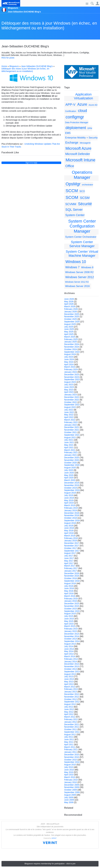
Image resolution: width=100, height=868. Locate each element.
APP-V (70, 105)
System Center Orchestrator (81, 237)
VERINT (54, 838)
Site (87, 4)
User (97, 4)
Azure (82, 104)
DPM (90, 128)
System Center (75, 215)
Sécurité (85, 204)
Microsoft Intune (81, 160)
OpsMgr (73, 184)
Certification (71, 111)
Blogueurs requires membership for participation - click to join (50, 864)
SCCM (72, 191)
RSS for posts (8, 58)
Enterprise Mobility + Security (81, 138)
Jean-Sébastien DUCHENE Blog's (37, 66)
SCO (82, 191)
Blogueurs (14, 66)
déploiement (76, 128)
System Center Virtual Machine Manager (82, 254)
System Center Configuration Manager (82, 226)
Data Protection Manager (77, 122)
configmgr (75, 117)
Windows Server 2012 (80, 277)
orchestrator (88, 185)
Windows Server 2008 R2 (79, 272)
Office (70, 166)
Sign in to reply (31, 163)
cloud (83, 111)
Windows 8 (87, 267)
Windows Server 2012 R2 (77, 282)
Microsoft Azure (79, 148)
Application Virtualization (83, 96)
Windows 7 (72, 267)
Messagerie (85, 143)
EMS (68, 133)
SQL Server (74, 210)
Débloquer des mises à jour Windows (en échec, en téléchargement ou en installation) (49, 26)
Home (4, 66)
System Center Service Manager (82, 244)
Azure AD (93, 105)
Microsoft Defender (78, 154)
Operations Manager (82, 175)
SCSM (85, 198)
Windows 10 (76, 262)
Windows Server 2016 (77, 286)
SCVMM (71, 204)
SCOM (72, 197)
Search (92, 4)
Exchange (72, 143)
